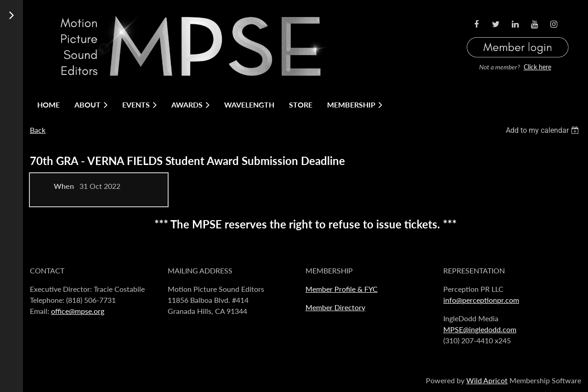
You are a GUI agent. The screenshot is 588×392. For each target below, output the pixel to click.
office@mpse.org (78, 311)
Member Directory (335, 307)
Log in (518, 36)
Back (38, 130)
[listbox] (543, 130)
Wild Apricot (487, 380)
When (64, 186)
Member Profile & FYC (342, 289)
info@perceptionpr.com (481, 300)
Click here (537, 67)
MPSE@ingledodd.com (480, 329)
